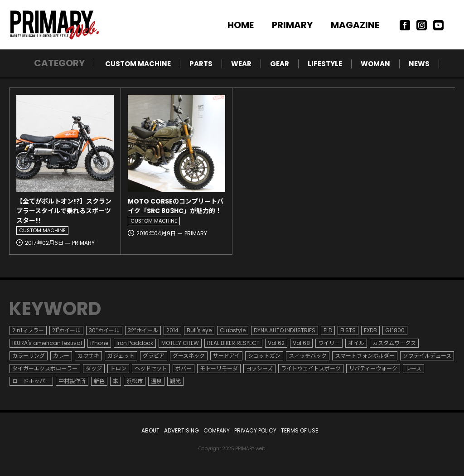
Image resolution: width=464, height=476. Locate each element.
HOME (241, 25)
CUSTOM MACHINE (138, 64)
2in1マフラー (28, 330)
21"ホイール (66, 330)
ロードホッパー (31, 381)
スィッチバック (308, 356)
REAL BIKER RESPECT (233, 343)
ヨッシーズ (259, 368)
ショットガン (264, 356)
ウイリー (329, 343)
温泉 (156, 381)
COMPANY (217, 430)
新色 (99, 381)
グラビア (154, 356)
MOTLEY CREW (180, 343)
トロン (118, 368)
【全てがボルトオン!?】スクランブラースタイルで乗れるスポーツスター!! (64, 211)
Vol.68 (301, 343)
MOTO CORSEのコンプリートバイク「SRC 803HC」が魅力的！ (176, 206)
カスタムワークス (394, 343)
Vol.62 (276, 343)
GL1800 (395, 330)
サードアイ (226, 356)
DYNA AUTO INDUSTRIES (285, 330)
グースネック (189, 356)
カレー (61, 356)
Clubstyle (233, 330)
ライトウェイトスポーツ (311, 368)
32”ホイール (143, 330)
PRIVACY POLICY (255, 430)
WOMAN (375, 64)
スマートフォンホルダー (365, 356)
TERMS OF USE (300, 430)
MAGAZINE (355, 25)
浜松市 (135, 381)
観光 (175, 381)
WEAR (241, 64)
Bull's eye (199, 330)
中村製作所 (72, 381)
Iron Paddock (135, 343)
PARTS (201, 64)
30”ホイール (104, 330)
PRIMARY (292, 25)
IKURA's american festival (47, 343)
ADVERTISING (181, 430)
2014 (172, 330)
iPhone (99, 343)
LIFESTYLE (325, 64)
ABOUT (150, 430)
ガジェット (121, 356)
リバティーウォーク (373, 368)
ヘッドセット (151, 368)
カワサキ (88, 356)
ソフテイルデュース (427, 356)
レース (413, 368)
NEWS (419, 64)
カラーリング (29, 356)
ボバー (184, 368)
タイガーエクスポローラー (45, 368)
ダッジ (94, 368)
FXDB (370, 330)
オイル (356, 343)
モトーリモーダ (219, 368)
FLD (328, 330)
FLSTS (348, 330)
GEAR (280, 64)
